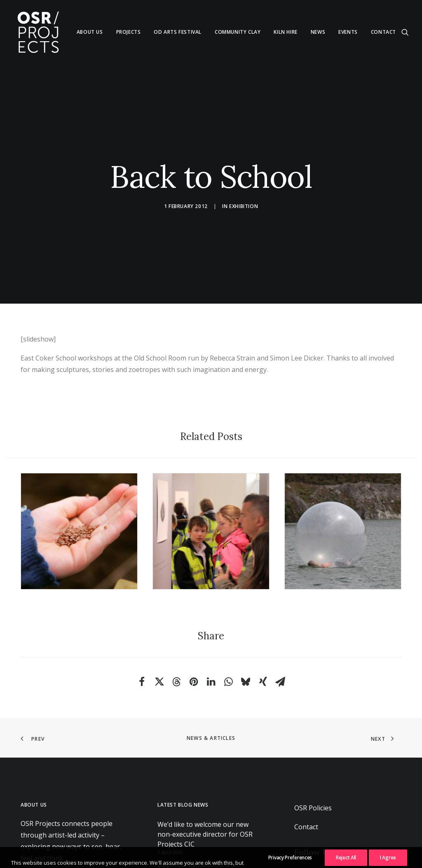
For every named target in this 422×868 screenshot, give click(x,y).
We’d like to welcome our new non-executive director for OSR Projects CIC (205, 801)
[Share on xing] (263, 649)
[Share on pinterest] (194, 649)
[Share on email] (280, 649)
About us (90, 32)
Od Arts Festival (178, 32)
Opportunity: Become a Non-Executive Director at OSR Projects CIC (210, 842)
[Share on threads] (176, 649)
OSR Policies (313, 775)
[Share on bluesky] (246, 649)
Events (348, 32)
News (318, 32)
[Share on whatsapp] (228, 649)
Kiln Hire (285, 32)
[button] (405, 32)
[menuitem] (90, 32)
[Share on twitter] (159, 649)
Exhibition (244, 190)
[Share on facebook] (142, 649)
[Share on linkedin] (211, 649)
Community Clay (238, 32)
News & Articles (211, 705)
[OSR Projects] (38, 32)
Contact (383, 32)
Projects (129, 32)
